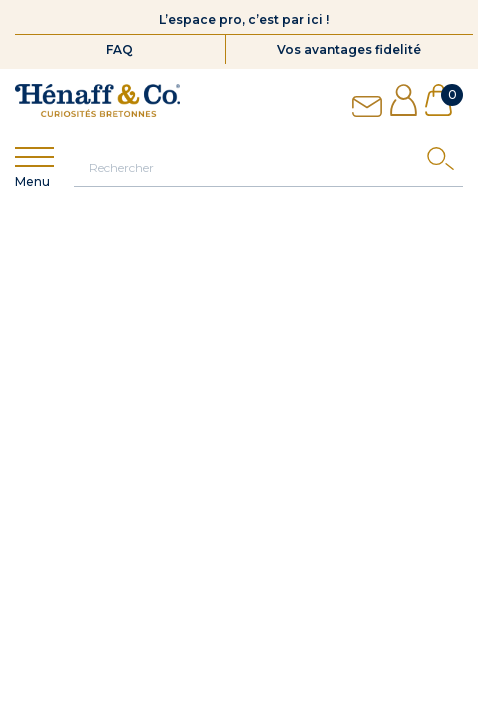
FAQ (119, 49)
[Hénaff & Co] (97, 100)
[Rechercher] (268, 167)
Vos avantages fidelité (349, 49)
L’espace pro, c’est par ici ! (244, 19)
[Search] (445, 163)
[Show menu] (34, 157)
